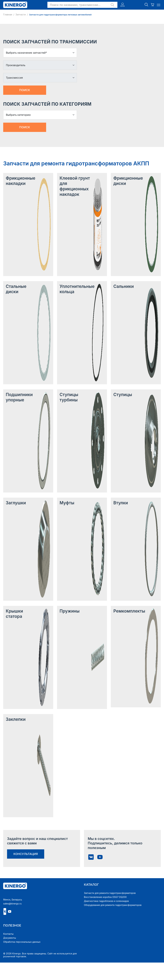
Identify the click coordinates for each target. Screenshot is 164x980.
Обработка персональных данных (22, 942)
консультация (26, 854)
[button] (82, 5)
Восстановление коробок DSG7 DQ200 (105, 897)
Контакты (8, 934)
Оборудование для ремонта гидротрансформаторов (113, 905)
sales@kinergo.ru (12, 904)
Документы (10, 938)
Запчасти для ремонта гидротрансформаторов (110, 893)
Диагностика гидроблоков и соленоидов (106, 901)
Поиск (25, 90)
